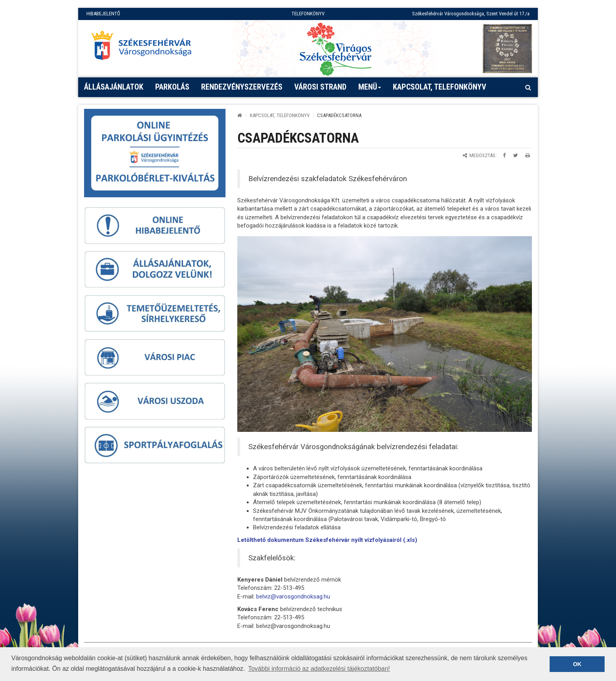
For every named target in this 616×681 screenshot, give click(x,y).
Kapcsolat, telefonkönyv (280, 115)
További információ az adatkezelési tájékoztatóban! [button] (319, 669)
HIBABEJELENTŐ (103, 14)
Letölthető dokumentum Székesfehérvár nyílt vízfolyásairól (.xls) (327, 540)
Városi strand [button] (320, 87)
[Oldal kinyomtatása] (528, 155)
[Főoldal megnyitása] (145, 48)
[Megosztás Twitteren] (515, 155)
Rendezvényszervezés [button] (242, 87)
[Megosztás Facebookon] (504, 155)
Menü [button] (370, 90)
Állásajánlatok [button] (114, 87)
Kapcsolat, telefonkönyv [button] (440, 87)
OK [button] (577, 664)
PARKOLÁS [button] (172, 87)
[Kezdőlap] (240, 115)
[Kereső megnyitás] (528, 87)
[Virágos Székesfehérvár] (335, 49)
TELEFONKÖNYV (308, 14)
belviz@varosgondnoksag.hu (293, 597)
